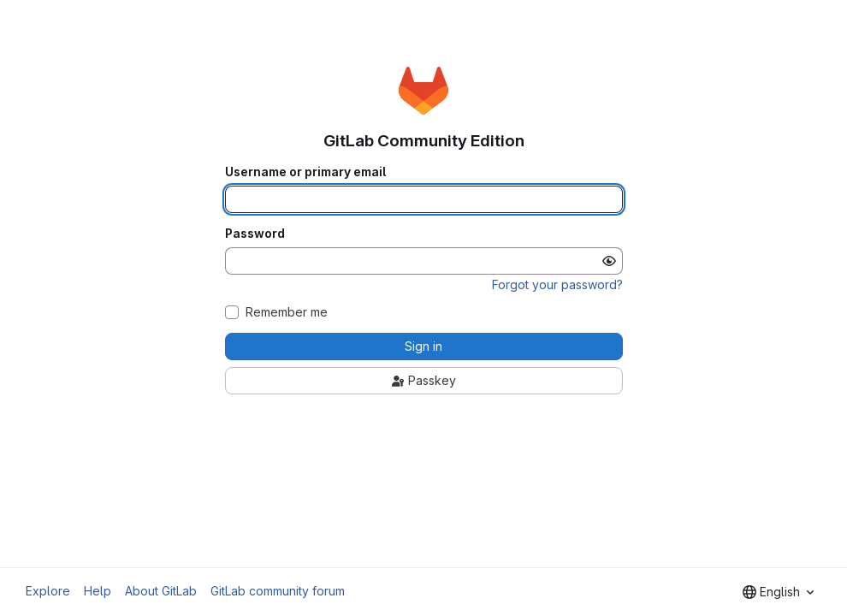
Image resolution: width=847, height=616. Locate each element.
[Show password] (609, 261)
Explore (48, 591)
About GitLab (161, 591)
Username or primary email (305, 172)
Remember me (287, 312)
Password (255, 234)
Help (98, 591)
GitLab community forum (278, 591)
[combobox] (778, 592)
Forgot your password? (557, 284)
